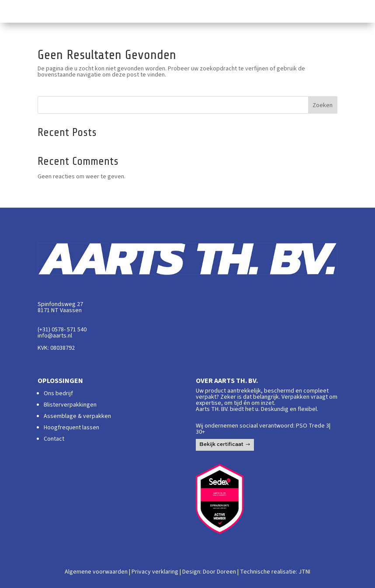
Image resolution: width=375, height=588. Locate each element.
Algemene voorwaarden (96, 572)
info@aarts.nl (55, 336)
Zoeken (323, 105)
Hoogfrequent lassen (71, 428)
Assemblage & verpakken (77, 416)
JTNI (304, 572)
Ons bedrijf (58, 393)
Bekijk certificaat (221, 445)
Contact (54, 439)
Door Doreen (219, 572)
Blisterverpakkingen (70, 405)
